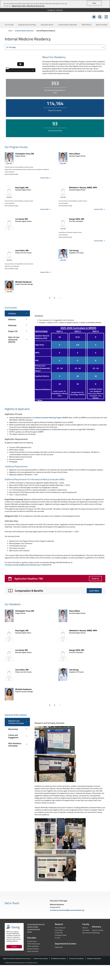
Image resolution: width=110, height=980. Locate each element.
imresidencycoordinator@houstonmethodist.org (22, 565)
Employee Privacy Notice (94, 959)
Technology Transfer (61, 935)
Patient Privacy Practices (41, 959)
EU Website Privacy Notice (59, 959)
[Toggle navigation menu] (106, 17)
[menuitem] (55, 10)
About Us (85, 928)
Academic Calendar (98, 930)
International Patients (34, 929)
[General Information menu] (17, 733)
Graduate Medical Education (24, 31)
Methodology (96, 933)
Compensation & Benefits (67, 25)
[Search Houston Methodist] (100, 17)
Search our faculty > (49, 803)
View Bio (9, 163)
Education (32, 938)
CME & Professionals (34, 944)
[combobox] (55, 47)
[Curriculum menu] (17, 328)
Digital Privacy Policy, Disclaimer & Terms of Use (17, 959)
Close (94, 3)
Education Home (47, 25)
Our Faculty (9, 25)
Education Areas (32, 941)
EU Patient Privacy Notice (77, 959)
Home (10, 31)
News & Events (87, 933)
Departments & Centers (27, 25)
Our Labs (57, 938)
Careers (30, 932)
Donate (14, 947)
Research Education (33, 949)
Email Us (95, 579)
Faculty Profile (46, 178)
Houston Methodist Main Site (36, 924)
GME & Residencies (33, 946)
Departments (59, 947)
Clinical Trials (59, 933)
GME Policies (87, 25)
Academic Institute (55, 10)
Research (59, 924)
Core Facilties (59, 930)
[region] (55, 4)
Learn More (94, 591)
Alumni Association (33, 951)
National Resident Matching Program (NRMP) (52, 418)
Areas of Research (60, 928)
